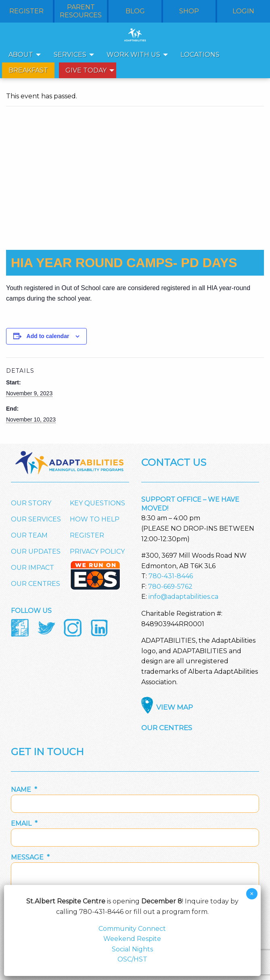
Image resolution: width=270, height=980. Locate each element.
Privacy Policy (97, 551)
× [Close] (252, 894)
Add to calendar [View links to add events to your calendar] (48, 336)
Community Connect (132, 929)
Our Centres (36, 584)
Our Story (31, 503)
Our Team (29, 535)
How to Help (95, 519)
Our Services (36, 519)
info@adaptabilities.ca (183, 597)
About (21, 55)
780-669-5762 (170, 587)
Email (24, 823)
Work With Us (133, 55)
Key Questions (97, 503)
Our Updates (36, 551)
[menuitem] (22, 55)
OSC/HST (132, 959)
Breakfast (28, 70)
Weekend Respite (132, 939)
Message (30, 857)
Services (70, 55)
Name (24, 790)
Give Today (86, 70)
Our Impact (32, 568)
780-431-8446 (171, 576)
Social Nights (132, 949)
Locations (200, 55)
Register (87, 535)
